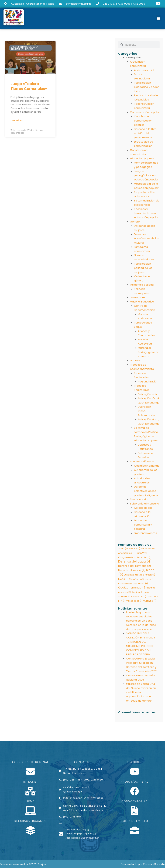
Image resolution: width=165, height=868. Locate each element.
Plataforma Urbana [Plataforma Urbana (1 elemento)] (142, 579)
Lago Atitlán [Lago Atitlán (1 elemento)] (147, 575)
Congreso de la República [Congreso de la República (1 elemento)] (135, 557)
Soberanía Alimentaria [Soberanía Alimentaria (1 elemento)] (133, 597)
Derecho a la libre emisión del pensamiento (145, 133)
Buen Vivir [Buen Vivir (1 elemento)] (143, 553)
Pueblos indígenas (142, 461)
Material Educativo (142, 302)
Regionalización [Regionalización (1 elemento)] (143, 592)
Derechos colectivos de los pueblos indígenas (146, 491)
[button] (159, 18)
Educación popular (142, 158)
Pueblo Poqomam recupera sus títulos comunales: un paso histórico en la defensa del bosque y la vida (141, 621)
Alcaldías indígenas (147, 466)
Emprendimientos (145, 533)
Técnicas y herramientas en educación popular (146, 213)
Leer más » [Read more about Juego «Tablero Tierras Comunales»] (16, 120)
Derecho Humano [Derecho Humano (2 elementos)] (132, 570)
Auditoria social (144, 70)
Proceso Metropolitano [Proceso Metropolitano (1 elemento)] (133, 584)
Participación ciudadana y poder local (146, 87)
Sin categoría (139, 499)
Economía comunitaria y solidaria (143, 525)
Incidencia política (142, 285)
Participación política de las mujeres (143, 268)
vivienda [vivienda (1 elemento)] (150, 601)
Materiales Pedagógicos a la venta (148, 352)
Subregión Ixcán (148, 394)
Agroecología (143, 508)
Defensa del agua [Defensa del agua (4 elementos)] (135, 562)
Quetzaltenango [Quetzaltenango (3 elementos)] (132, 588)
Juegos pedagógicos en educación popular (146, 175)
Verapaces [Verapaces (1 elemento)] (134, 601)
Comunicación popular (145, 112)
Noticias (135, 360)
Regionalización (148, 381)
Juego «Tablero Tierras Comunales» (29, 86)
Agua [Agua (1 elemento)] (123, 549)
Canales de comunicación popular (143, 121)
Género (135, 222)
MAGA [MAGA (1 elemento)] (123, 579)
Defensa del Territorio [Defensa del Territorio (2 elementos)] (135, 566)
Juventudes (138, 297)
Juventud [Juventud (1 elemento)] (131, 575)
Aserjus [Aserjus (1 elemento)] (134, 549)
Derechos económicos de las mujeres (146, 238)
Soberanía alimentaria (145, 504)
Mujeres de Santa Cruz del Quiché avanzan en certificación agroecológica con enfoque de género (141, 693)
